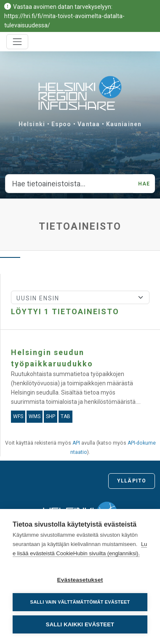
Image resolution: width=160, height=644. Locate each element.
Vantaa (89, 124)
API (76, 443)
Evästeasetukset (80, 580)
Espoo (61, 124)
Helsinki (32, 124)
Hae (144, 184)
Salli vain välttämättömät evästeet (80, 602)
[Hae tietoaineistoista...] (69, 184)
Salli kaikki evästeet (80, 624)
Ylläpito (132, 481)
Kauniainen (124, 124)
